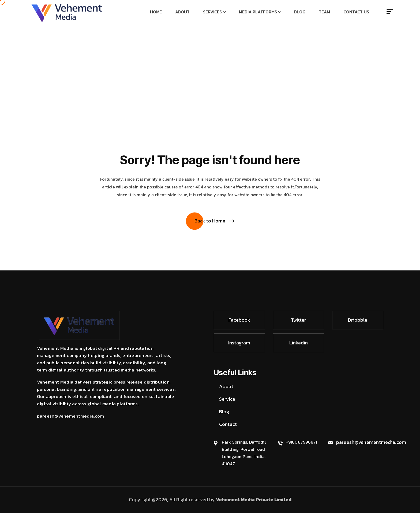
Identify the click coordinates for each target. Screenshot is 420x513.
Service (227, 399)
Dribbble (358, 320)
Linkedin (299, 343)
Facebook (239, 320)
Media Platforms (258, 12)
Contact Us (356, 12)
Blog (300, 12)
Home (156, 12)
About (182, 12)
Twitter (299, 320)
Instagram (239, 343)
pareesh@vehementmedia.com (371, 442)
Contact (228, 424)
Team (324, 12)
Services (212, 12)
